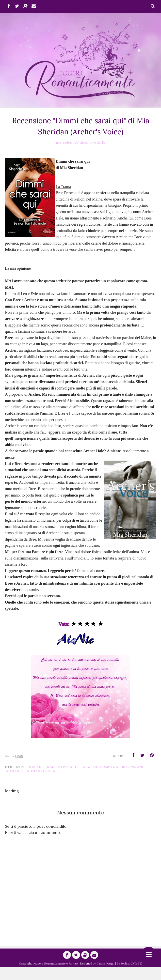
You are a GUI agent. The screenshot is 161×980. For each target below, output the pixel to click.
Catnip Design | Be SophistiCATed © (119, 976)
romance (15, 784)
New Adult (69, 779)
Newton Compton (101, 779)
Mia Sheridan (42, 779)
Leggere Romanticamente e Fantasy (56, 976)
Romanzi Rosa (41, 784)
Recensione (133, 779)
